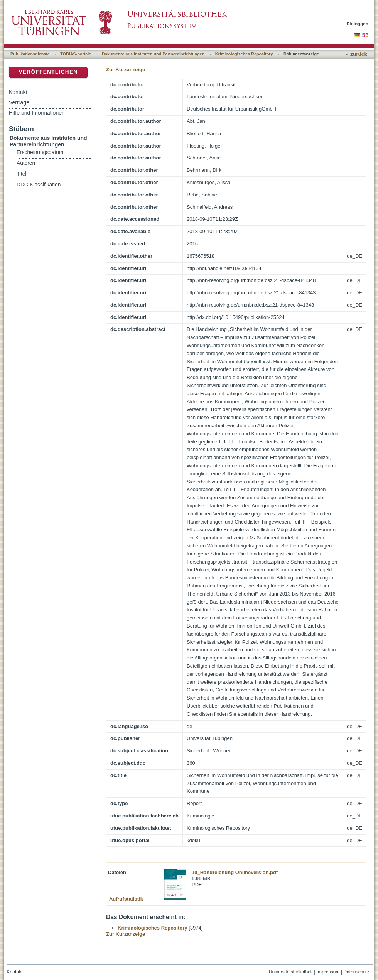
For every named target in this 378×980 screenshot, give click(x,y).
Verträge (19, 102)
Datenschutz (356, 972)
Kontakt (18, 92)
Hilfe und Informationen (37, 113)
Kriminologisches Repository (244, 54)
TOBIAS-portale (76, 54)
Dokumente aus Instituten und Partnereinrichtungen (153, 54)
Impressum (328, 972)
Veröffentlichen (48, 72)
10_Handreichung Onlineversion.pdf (235, 872)
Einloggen (358, 24)
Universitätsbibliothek (291, 972)
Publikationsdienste (30, 54)
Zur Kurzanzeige (126, 70)
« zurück (357, 54)
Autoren (26, 163)
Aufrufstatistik (126, 899)
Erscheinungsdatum (40, 152)
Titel (21, 174)
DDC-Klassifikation (39, 185)
